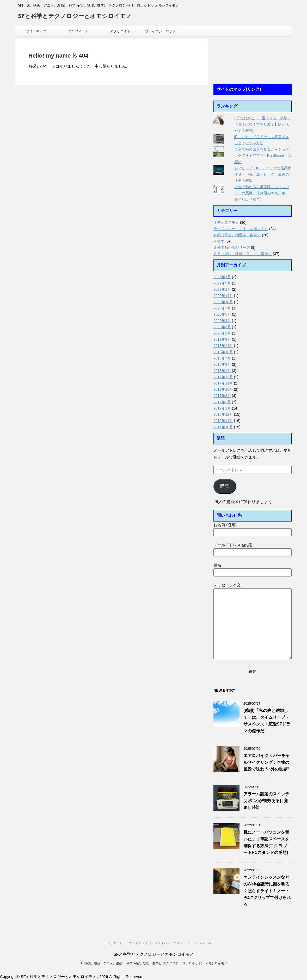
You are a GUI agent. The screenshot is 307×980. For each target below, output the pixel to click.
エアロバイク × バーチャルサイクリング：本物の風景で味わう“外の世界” (267, 762)
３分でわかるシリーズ (232, 247)
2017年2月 (222, 402)
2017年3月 (222, 396)
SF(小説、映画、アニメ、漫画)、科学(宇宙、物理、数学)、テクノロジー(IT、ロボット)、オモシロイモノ (153, 963)
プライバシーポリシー (162, 31)
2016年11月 (223, 421)
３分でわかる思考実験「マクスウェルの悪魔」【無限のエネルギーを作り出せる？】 (262, 193)
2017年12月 (223, 377)
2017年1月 (222, 408)
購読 (225, 486)
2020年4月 (222, 321)
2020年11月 (223, 296)
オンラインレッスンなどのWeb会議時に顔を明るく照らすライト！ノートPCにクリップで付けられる (267, 891)
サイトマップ (36, 31)
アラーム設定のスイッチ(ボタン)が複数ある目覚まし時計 (266, 801)
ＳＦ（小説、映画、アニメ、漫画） (243, 254)
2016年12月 (223, 414)
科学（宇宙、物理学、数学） (237, 235)
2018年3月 (222, 364)
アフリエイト (120, 31)
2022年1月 (222, 289)
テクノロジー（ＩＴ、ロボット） (241, 229)
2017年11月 (223, 383)
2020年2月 (222, 333)
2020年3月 (222, 327)
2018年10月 (223, 352)
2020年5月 (222, 314)
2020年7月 (222, 308)
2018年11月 (223, 346)
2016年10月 (223, 427)
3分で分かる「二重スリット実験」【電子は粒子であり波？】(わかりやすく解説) (263, 124)
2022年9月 (222, 283)
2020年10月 (223, 302)
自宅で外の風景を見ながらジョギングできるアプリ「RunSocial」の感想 (263, 156)
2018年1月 (222, 371)
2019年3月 (222, 339)
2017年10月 (223, 389)
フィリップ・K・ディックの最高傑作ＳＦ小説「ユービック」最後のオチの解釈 (263, 174)
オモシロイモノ (226, 222)
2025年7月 (222, 277)
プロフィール (78, 31)
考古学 (219, 241)
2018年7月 (222, 358)
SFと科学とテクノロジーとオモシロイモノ (75, 17)
